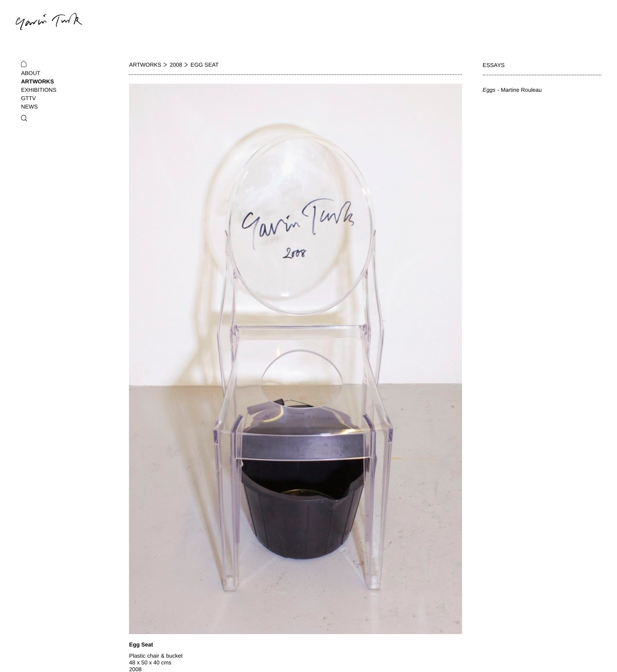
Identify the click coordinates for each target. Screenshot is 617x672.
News (30, 107)
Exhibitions (39, 90)
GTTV (29, 98)
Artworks (38, 81)
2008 (176, 65)
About (31, 73)
